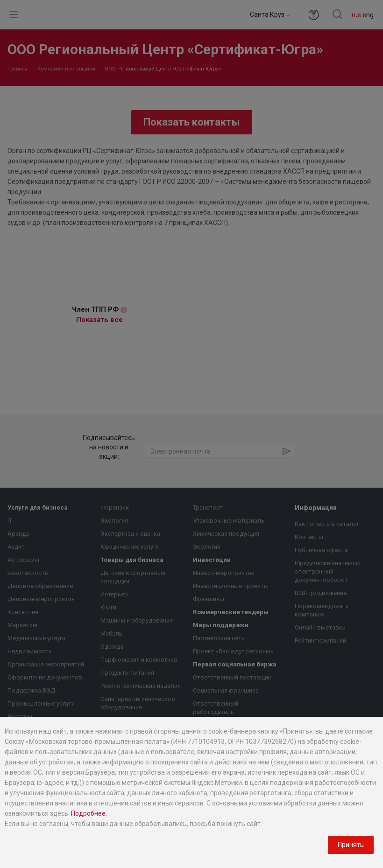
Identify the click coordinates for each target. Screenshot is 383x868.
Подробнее (88, 813)
